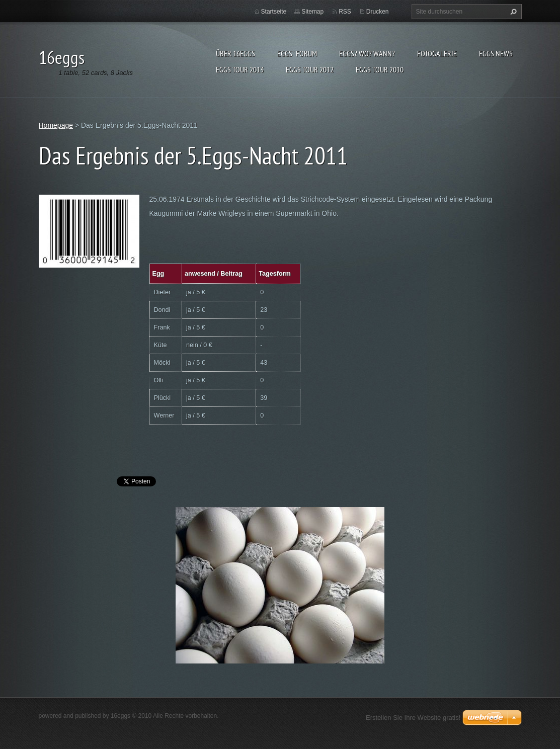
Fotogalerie (437, 53)
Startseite (274, 12)
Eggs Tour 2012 (310, 69)
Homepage (56, 125)
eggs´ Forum (297, 53)
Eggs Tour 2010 (380, 69)
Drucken (378, 12)
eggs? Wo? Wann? (367, 53)
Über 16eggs (235, 53)
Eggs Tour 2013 (240, 69)
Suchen (512, 12)
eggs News (496, 53)
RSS (345, 12)
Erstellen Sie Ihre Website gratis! (413, 718)
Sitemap (312, 12)
